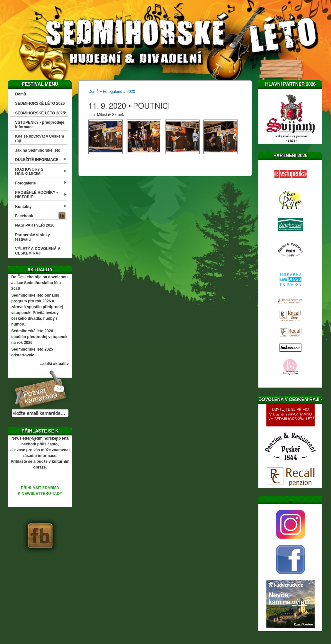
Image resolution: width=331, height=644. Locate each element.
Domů (21, 94)
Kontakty (23, 207)
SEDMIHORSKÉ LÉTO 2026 (40, 103)
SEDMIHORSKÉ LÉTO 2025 (40, 113)
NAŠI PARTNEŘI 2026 (35, 225)
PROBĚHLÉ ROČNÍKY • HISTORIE (36, 195)
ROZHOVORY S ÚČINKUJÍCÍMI (29, 172)
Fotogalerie (26, 183)
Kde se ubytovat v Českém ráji (40, 139)
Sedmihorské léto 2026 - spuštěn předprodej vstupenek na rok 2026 (39, 337)
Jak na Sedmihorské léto (38, 150)
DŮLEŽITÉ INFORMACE (37, 160)
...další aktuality (54, 364)
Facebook (24, 216)
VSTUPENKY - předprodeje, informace (40, 125)
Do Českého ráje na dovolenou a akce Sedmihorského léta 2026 (39, 283)
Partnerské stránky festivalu (32, 237)
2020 (131, 92)
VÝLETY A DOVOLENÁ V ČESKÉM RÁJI (38, 251)
